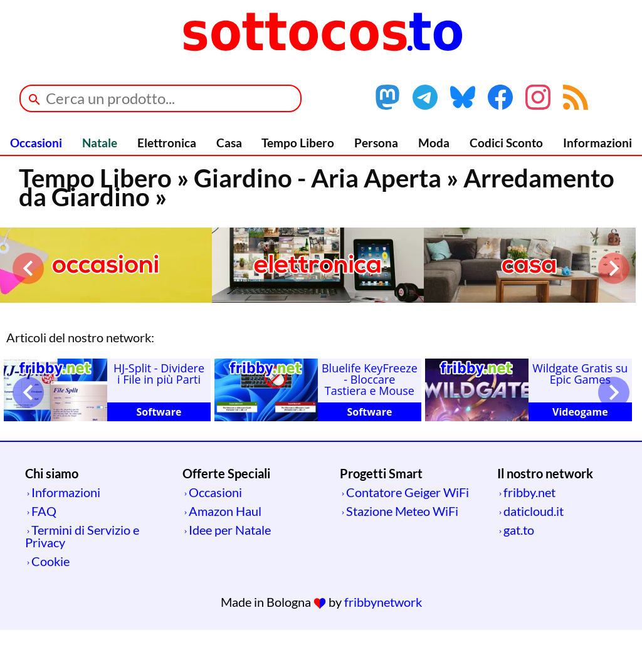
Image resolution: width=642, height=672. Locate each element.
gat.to (519, 530)
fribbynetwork (383, 602)
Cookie (50, 561)
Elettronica (167, 143)
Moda (434, 143)
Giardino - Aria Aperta (318, 178)
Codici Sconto (506, 143)
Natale (100, 143)
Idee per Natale (230, 530)
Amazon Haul (225, 511)
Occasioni (36, 143)
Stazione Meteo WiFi (402, 511)
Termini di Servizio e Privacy (82, 536)
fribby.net (529, 492)
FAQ (44, 511)
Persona (376, 143)
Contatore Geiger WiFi (408, 492)
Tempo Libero (298, 143)
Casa (229, 143)
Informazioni (597, 143)
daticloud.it (534, 511)
